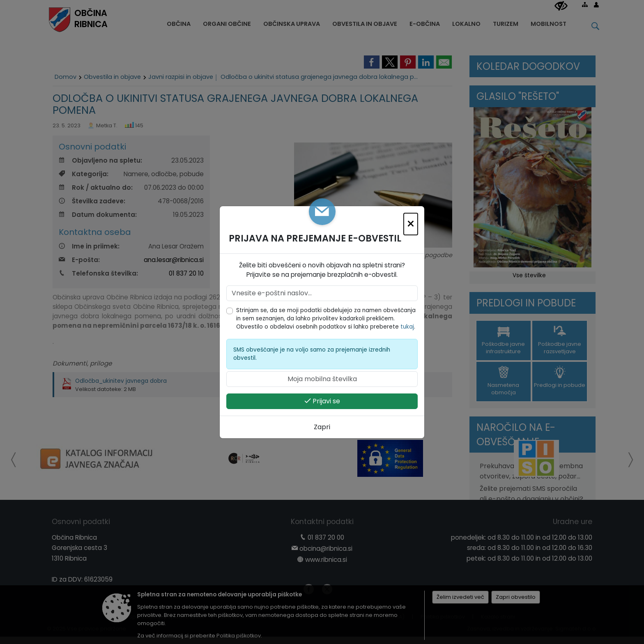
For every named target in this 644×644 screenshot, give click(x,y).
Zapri (322, 427)
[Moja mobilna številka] (322, 379)
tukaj (407, 327)
